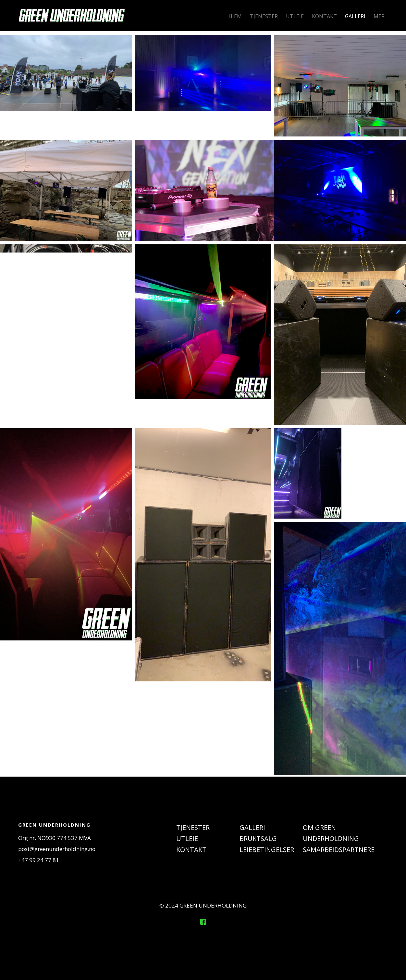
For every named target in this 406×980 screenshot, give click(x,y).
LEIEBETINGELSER (267, 850)
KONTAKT (324, 16)
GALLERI (355, 16)
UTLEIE (295, 16)
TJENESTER (264, 16)
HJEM (235, 16)
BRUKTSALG (258, 838)
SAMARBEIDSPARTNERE (339, 850)
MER (379, 16)
